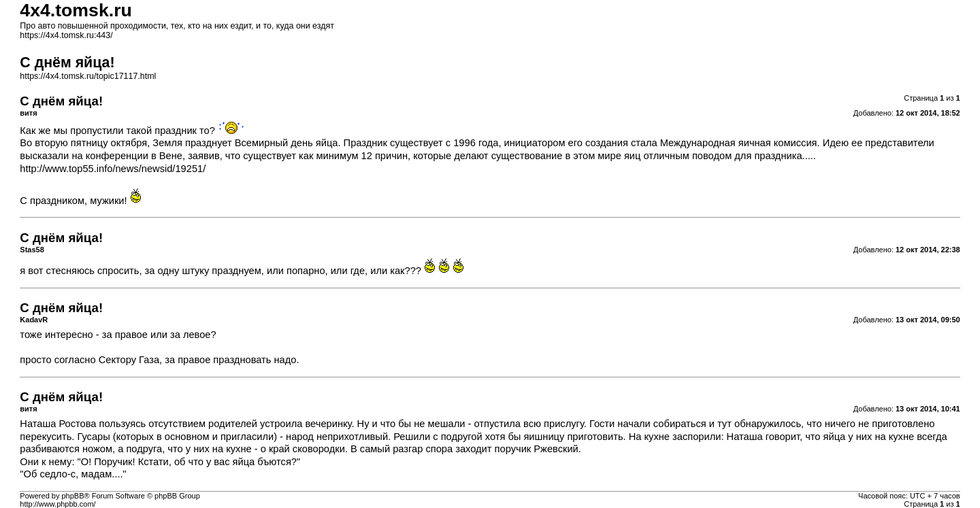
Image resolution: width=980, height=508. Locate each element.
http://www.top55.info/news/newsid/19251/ (113, 169)
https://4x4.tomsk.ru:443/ (66, 35)
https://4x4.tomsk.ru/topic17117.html (88, 76)
